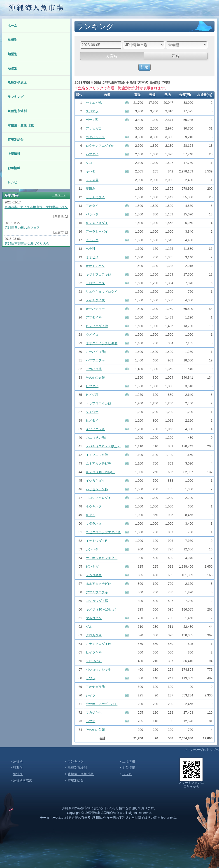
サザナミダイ (95, 197)
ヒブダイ (92, 386)
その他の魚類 (95, 730)
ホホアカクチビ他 (98, 584)
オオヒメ (92, 257)
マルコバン (94, 618)
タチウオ (92, 412)
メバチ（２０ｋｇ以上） (103, 446)
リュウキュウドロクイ (102, 292)
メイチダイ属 (95, 300)
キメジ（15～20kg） (100, 472)
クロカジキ (94, 635)
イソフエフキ (95, 429)
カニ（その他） (97, 438)
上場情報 (14, 154)
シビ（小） (94, 661)
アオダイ (92, 206)
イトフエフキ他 (97, 455)
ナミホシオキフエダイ (102, 558)
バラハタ (92, 214)
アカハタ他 (94, 369)
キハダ (91, 171)
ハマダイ (92, 154)
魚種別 (12, 40)
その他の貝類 (95, 377)
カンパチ (92, 549)
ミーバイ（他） (97, 352)
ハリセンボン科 (97, 489)
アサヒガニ (94, 128)
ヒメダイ (92, 420)
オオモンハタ (95, 266)
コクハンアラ (95, 137)
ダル (89, 627)
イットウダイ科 (97, 541)
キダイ (91, 515)
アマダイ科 (94, 317)
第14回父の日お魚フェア (22, 228)
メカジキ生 (94, 575)
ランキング (16, 97)
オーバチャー (95, 309)
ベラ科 (91, 249)
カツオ (91, 721)
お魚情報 (14, 168)
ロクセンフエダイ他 (100, 146)
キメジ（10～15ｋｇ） (102, 609)
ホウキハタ (94, 506)
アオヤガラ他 (95, 687)
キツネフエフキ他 (98, 274)
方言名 (112, 56)
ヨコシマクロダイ (98, 498)
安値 (152, 95)
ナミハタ (92, 240)
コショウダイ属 (97, 601)
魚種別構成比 (17, 83)
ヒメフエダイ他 (97, 326)
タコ (89, 163)
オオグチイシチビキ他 (102, 343)
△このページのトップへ (202, 750)
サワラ (91, 678)
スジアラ (92, 111)
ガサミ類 (92, 120)
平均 (168, 95)
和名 (176, 56)
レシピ (12, 182)
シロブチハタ (95, 283)
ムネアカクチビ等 (98, 463)
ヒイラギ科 (94, 652)
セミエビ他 (94, 103)
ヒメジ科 (92, 395)
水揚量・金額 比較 (21, 125)
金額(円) (185, 95)
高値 (137, 95)
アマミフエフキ (97, 592)
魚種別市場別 (17, 111)
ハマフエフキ (95, 360)
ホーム (12, 26)
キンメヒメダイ (97, 223)
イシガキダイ (95, 481)
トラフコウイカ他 (98, 403)
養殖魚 (91, 189)
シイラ (91, 695)
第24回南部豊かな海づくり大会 (27, 243)
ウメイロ (92, 335)
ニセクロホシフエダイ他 (103, 532)
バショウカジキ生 (98, 670)
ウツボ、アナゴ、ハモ (102, 704)
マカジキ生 (94, 712)
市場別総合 (16, 139)
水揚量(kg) (205, 95)
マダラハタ (94, 524)
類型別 (12, 54)
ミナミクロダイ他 (98, 644)
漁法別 (12, 68)
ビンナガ (92, 566)
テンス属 (92, 180)
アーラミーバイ (97, 231)
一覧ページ (59, 195)
